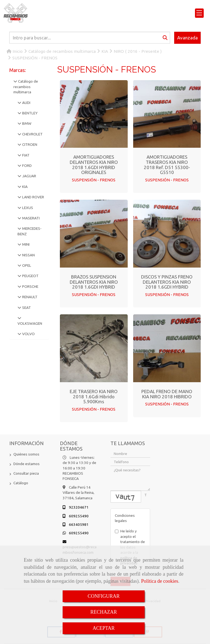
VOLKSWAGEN (30, 323)
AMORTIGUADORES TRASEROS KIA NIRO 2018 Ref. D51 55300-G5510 (167, 165)
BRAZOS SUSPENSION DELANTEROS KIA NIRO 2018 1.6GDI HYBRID (94, 282)
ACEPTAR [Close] (104, 628)
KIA (24, 187)
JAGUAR (29, 176)
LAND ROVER (33, 197)
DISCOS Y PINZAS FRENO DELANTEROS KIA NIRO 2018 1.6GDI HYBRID (167, 282)
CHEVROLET (32, 134)
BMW (26, 123)
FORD (27, 166)
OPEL (26, 265)
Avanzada (187, 38)
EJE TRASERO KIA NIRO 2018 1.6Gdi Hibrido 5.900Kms (94, 396)
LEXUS (27, 208)
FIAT (25, 155)
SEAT (26, 308)
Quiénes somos (26, 454)
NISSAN (28, 255)
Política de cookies (160, 581)
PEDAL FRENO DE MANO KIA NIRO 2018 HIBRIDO (167, 394)
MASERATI (30, 218)
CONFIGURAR (103, 596)
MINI (25, 244)
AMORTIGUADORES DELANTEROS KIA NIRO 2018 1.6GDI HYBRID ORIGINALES (94, 165)
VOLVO (28, 334)
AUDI (26, 103)
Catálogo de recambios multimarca (26, 87)
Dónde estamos (27, 464)
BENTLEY (29, 113)
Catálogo (21, 483)
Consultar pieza (26, 473)
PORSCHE (30, 286)
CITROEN (29, 144)
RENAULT (29, 297)
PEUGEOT (30, 276)
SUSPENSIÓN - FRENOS (94, 180)
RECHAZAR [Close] (103, 612)
